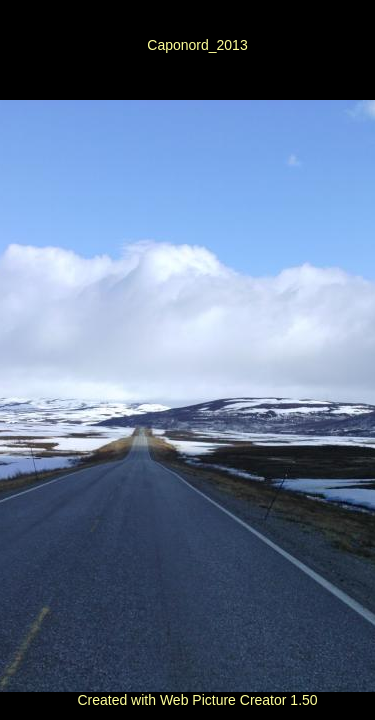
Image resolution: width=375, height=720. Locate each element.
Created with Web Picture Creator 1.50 (197, 700)
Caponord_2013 (197, 45)
